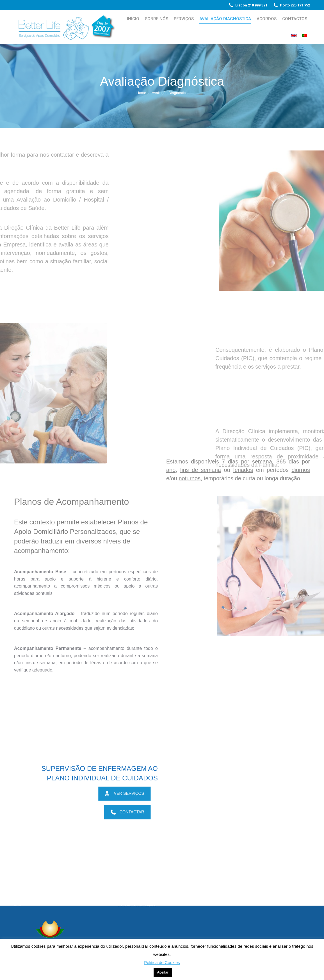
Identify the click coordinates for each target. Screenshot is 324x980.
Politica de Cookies (162, 962)
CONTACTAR (129, 812)
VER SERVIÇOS (126, 793)
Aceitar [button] (163, 972)
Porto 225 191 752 (291, 5)
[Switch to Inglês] (294, 36)
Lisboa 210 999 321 (248, 5)
